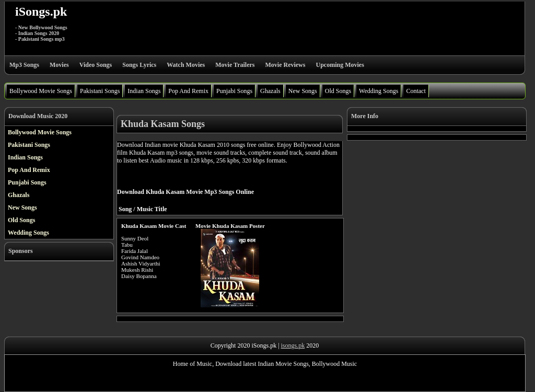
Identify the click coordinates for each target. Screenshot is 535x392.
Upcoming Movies (340, 65)
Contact (416, 91)
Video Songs (96, 65)
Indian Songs (144, 91)
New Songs (303, 91)
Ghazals (270, 91)
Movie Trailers (235, 65)
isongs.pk (293, 345)
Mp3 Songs (24, 65)
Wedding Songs (379, 91)
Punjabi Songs (234, 91)
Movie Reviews (285, 65)
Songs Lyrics (139, 65)
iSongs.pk (41, 11)
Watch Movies (186, 65)
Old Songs (338, 91)
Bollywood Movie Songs (41, 91)
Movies (59, 65)
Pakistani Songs (100, 91)
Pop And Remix (188, 91)
